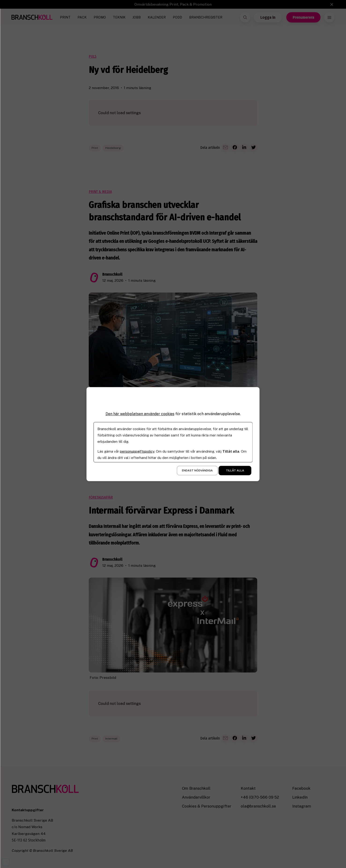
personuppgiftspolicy (137, 451)
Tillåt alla (235, 470)
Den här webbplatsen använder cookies (140, 414)
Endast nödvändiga (197, 470)
